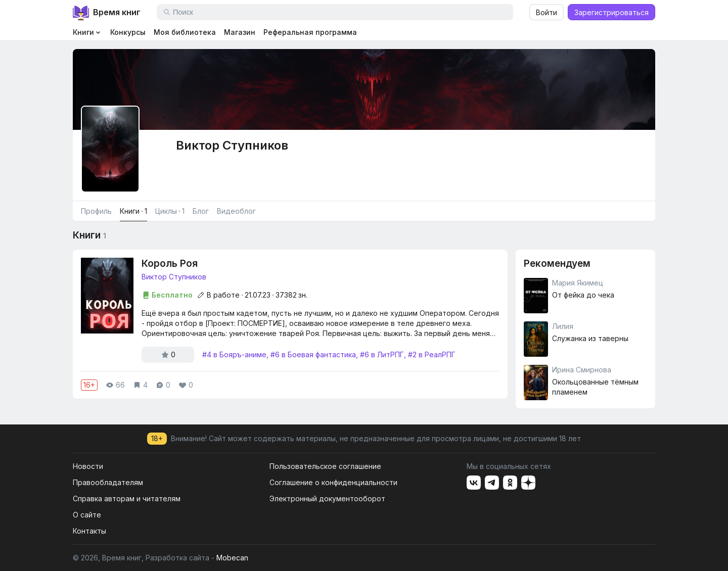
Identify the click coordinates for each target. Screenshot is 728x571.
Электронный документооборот (327, 498)
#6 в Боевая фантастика (313, 354)
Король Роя (170, 264)
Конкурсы (128, 32)
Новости (88, 466)
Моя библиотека (185, 32)
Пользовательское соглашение (325, 466)
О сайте (87, 515)
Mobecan (232, 558)
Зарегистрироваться (611, 12)
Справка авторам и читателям (127, 498)
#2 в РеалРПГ (432, 354)
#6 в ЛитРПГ (382, 354)
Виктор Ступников (174, 277)
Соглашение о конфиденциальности (333, 482)
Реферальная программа (310, 32)
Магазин (240, 32)
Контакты (89, 531)
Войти (547, 12)
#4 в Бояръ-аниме (234, 354)
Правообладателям (108, 482)
